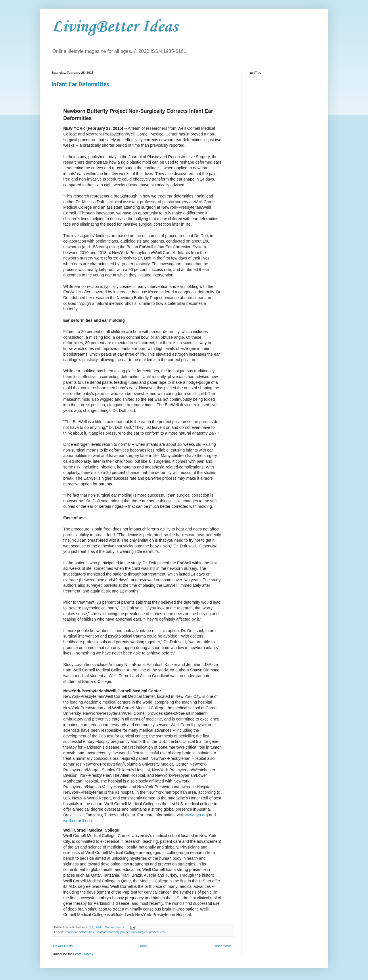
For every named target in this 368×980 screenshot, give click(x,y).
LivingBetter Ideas (115, 27)
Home (143, 946)
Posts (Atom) (83, 954)
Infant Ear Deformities (80, 84)
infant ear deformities (79, 932)
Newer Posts (63, 946)
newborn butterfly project (113, 932)
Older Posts (222, 946)
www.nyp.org (196, 815)
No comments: (115, 927)
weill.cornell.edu (78, 821)
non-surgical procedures (148, 932)
